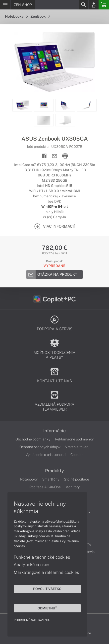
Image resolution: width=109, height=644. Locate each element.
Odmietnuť (47, 608)
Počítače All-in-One (45, 487)
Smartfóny (51, 479)
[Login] (94, 5)
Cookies (77, 455)
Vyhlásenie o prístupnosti (46, 455)
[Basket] (104, 5)
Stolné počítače (77, 479)
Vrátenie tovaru (77, 447)
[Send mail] (55, 156)
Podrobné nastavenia (32, 620)
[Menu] (5, 5)
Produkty (54, 471)
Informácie (54, 431)
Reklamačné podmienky (74, 439)
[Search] (83, 5)
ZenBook (40, 16)
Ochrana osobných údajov (40, 447)
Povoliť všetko (47, 589)
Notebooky (16, 16)
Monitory (73, 487)
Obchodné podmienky (33, 439)
